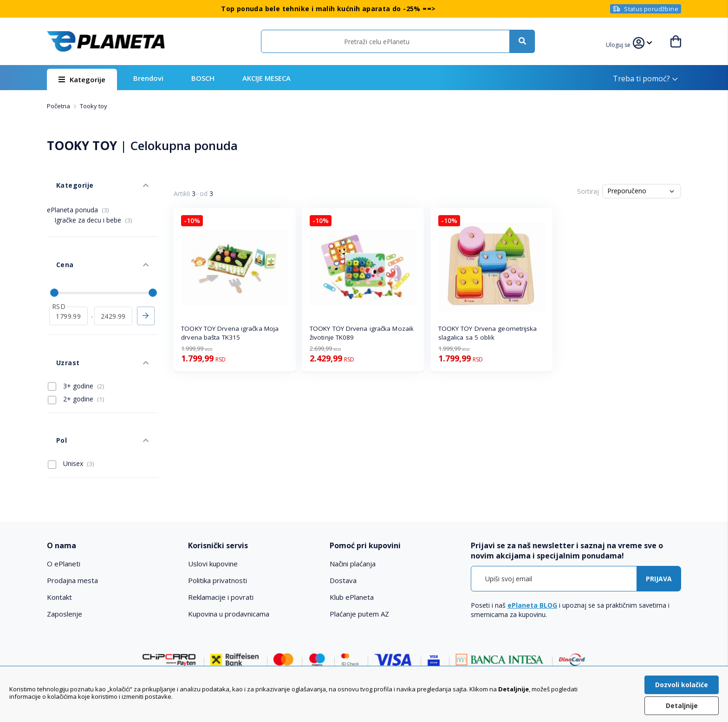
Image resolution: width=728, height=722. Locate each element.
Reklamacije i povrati (221, 538)
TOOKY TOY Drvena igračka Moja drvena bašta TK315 (230, 333)
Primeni (146, 284)
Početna (59, 106)
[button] (624, 44)
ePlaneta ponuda (78, 196)
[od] (68, 284)
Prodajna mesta (72, 521)
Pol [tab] (52, 385)
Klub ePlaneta (352, 538)
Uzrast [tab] (58, 321)
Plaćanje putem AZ (359, 554)
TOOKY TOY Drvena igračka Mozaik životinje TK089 (362, 333)
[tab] (111, 486)
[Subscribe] (659, 519)
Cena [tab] (55, 242)
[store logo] (106, 41)
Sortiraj (588, 191)
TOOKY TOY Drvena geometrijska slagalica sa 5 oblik (488, 333)
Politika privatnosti (218, 521)
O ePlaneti (64, 504)
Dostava (343, 521)
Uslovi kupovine (213, 504)
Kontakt (59, 538)
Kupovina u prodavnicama (229, 554)
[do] (114, 284)
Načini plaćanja (353, 504)
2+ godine (76, 353)
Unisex (71, 404)
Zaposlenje (65, 554)
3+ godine (76, 340)
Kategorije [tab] (65, 176)
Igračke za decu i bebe (93, 206)
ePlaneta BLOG (532, 546)
